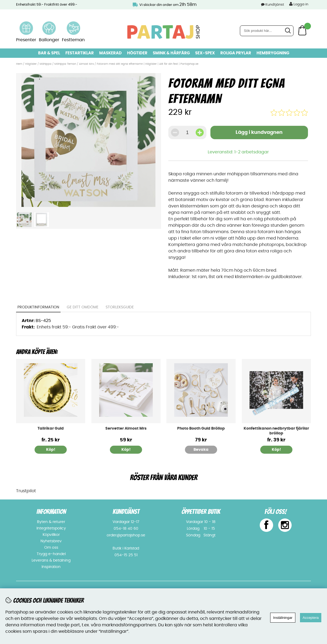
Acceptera (311, 618)
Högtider (137, 53)
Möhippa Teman (65, 64)
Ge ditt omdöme (83, 307)
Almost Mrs (87, 64)
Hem (19, 64)
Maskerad (110, 53)
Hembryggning (273, 53)
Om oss (51, 548)
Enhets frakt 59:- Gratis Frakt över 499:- (78, 327)
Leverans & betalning (51, 560)
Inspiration (51, 567)
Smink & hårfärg (171, 53)
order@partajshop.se (126, 535)
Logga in (299, 4)
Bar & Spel (49, 53)
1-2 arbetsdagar (252, 152)
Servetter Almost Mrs (126, 429)
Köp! (51, 450)
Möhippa (46, 64)
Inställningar (283, 618)
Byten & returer (51, 522)
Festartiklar (80, 53)
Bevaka (201, 450)
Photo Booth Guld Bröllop (201, 429)
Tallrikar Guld (51, 429)
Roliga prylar (236, 53)
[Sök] (267, 31)
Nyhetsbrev (51, 541)
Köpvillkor (51, 535)
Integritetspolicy (51, 528)
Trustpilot (26, 491)
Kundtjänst (275, 5)
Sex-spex (205, 53)
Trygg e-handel (51, 554)
